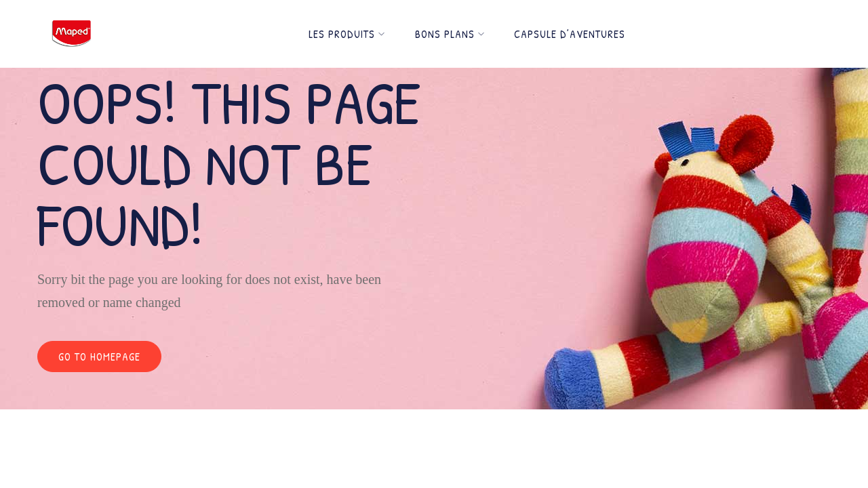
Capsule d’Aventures (570, 34)
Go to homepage (99, 357)
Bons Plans (450, 34)
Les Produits (347, 34)
